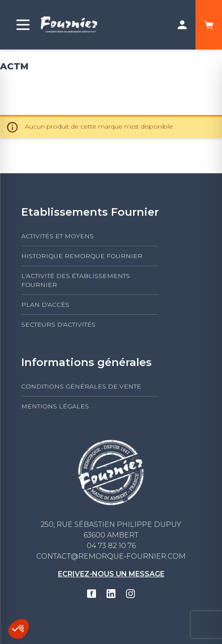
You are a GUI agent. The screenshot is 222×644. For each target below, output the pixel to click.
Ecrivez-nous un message (111, 574)
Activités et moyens (57, 236)
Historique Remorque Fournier (82, 256)
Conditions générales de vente (81, 386)
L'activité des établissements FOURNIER (76, 280)
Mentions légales (55, 406)
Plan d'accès (45, 305)
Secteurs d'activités (58, 324)
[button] (19, 629)
